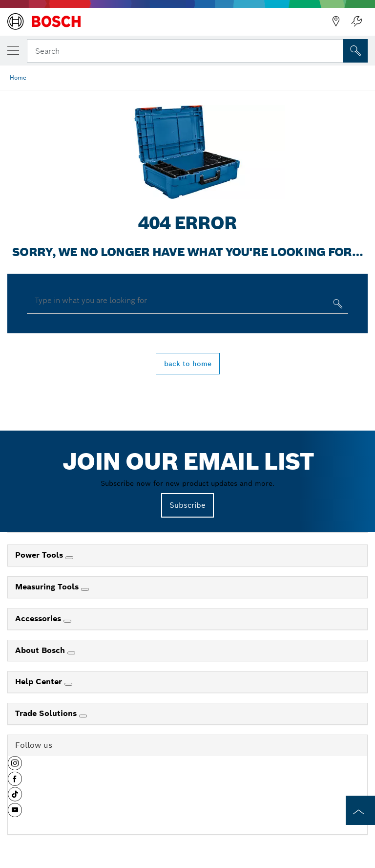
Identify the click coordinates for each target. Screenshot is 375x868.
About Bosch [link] (41, 650)
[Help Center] (68, 684)
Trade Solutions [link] (47, 713)
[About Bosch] (71, 653)
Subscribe (187, 505)
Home (18, 77)
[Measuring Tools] (85, 589)
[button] (15, 767)
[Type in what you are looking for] (337, 306)
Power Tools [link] (40, 555)
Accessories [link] (39, 618)
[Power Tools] (69, 558)
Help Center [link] (40, 682)
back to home (188, 364)
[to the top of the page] (360, 810)
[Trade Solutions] (83, 716)
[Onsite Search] (355, 51)
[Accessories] (67, 621)
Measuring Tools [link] (48, 587)
